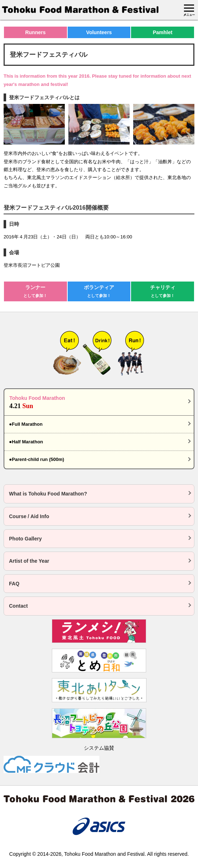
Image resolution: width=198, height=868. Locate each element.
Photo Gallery (25, 539)
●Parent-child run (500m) (37, 459)
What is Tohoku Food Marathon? (48, 494)
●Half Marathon (26, 442)
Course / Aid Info (29, 516)
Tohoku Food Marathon (99, 403)
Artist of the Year (29, 561)
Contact (18, 606)
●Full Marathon (26, 424)
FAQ (14, 584)
